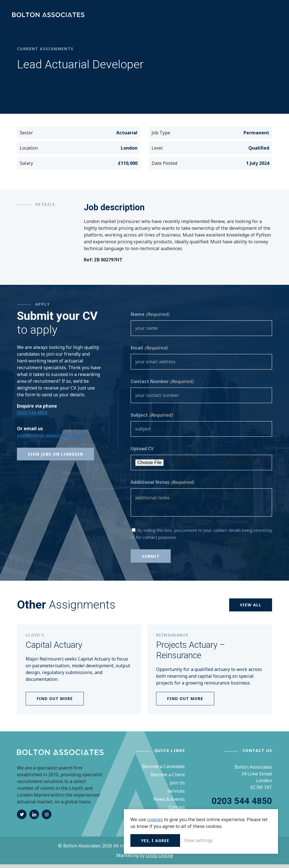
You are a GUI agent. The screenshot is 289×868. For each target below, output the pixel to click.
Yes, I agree (194, 840)
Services (176, 795)
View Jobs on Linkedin (55, 458)
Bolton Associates (51, 17)
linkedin (34, 818)
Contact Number (162, 385)
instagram (47, 818)
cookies (193, 812)
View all (251, 609)
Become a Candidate (163, 770)
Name (150, 318)
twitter (22, 818)
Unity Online (159, 859)
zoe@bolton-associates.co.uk (50, 439)
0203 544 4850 (32, 417)
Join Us (177, 787)
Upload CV (142, 452)
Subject (152, 419)
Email (149, 352)
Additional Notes (162, 486)
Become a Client (168, 779)
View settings (237, 840)
